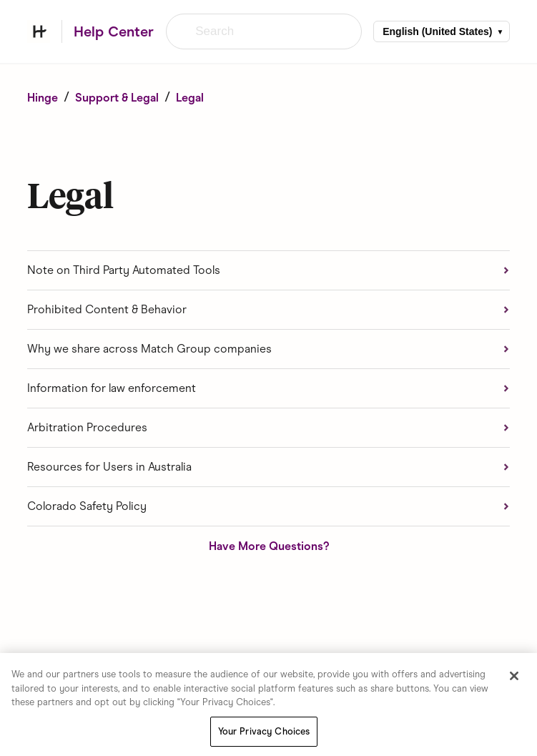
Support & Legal (117, 98)
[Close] (514, 679)
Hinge (43, 98)
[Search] (264, 31)
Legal (190, 98)
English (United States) (437, 31)
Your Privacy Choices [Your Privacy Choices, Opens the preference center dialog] (264, 734)
